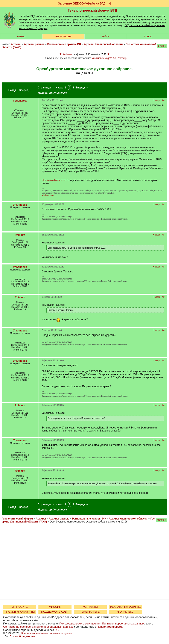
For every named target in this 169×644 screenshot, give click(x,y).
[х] (109, 3)
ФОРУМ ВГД (126, 612)
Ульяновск (98, 58)
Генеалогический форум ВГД (93, 10)
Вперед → (25, 90)
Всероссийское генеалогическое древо (46, 633)
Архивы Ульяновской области (103, 44)
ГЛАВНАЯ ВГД (90, 612)
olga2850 (111, 58)
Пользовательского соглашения (80, 623)
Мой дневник (48, 195)
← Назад (11, 90)
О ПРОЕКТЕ (20, 607)
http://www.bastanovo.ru (55, 180)
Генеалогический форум (17, 519)
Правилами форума (110, 627)
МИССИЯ (55, 607)
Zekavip (122, 58)
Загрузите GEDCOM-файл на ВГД (82, 3)
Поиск (148, 37)
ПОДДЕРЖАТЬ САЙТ (55, 612)
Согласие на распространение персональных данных (38, 627)
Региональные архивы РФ (64, 44)
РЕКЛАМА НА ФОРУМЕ (125, 607)
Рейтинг (67, 54)
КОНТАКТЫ (90, 607)
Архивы (16, 44)
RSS (58, 630)
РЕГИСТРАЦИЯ (63, 37)
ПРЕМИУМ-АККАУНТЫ (20, 612)
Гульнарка (20, 101)
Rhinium (20, 235)
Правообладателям (22, 636)
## (163, 100)
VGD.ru (21, 37)
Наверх (157, 100)
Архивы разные (34, 44)
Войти (106, 37)
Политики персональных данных (123, 623)
